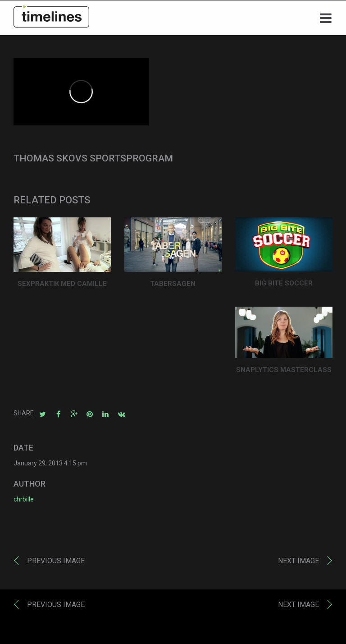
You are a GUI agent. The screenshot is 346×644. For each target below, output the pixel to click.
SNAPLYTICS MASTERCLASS (284, 372)
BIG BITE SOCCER (284, 285)
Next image (298, 563)
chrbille (24, 501)
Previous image (56, 563)
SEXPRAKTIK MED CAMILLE (62, 286)
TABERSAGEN (173, 286)
